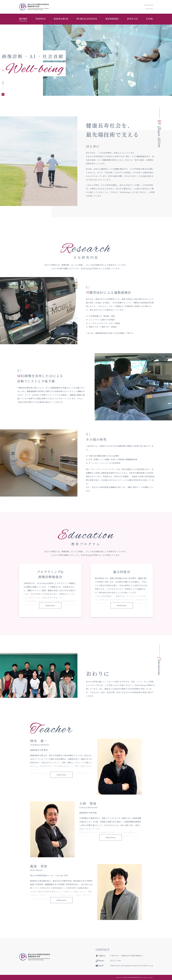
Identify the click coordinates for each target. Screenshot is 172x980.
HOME (23, 19)
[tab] (3, 83)
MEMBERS (112, 19)
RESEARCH (61, 19)
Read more (50, 605)
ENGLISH (149, 5)
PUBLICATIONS (87, 19)
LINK (150, 19)
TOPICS (41, 19)
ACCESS (149, 9)
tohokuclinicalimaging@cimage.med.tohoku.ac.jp (132, 965)
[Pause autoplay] (3, 94)
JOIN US (133, 19)
